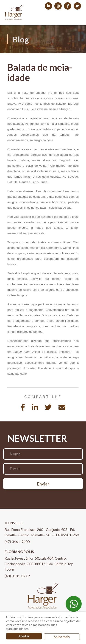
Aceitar (24, 636)
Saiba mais (62, 637)
